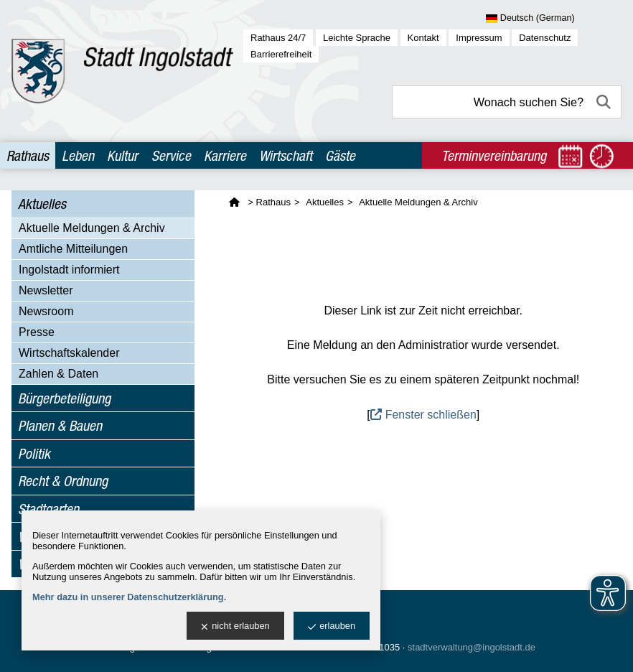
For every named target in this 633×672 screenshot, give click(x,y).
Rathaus (28, 155)
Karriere (225, 155)
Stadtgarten (48, 509)
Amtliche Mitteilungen (73, 249)
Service (171, 155)
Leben (78, 155)
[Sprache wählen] (554, 19)
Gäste (340, 155)
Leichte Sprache (357, 38)
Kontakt (423, 38)
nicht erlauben (235, 626)
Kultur (122, 155)
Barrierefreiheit (281, 54)
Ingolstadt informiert (69, 270)
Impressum (479, 38)
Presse (37, 332)
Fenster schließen (431, 415)
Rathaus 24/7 (278, 38)
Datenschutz (545, 38)
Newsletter (46, 290)
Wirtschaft (286, 155)
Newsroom (46, 311)
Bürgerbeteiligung (64, 398)
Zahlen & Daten (58, 374)
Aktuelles (42, 204)
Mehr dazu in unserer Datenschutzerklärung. (129, 597)
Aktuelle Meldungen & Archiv (92, 228)
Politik (34, 453)
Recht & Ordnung (63, 481)
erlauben (332, 626)
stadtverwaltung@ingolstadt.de (472, 647)
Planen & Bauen (60, 425)
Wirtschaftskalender (69, 353)
